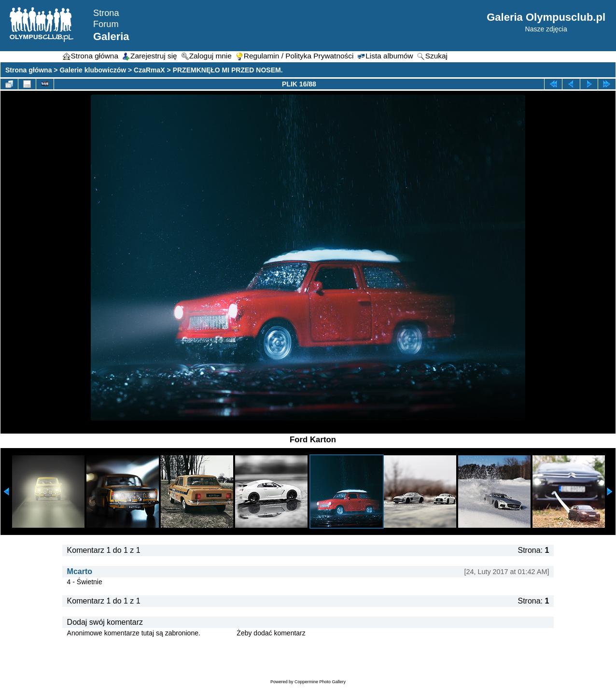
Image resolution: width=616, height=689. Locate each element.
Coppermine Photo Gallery (320, 682)
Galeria (111, 36)
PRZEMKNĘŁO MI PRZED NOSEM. (228, 70)
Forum (106, 24)
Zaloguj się (219, 633)
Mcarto (80, 571)
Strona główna (28, 70)
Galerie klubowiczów (93, 70)
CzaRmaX (149, 70)
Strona (106, 13)
